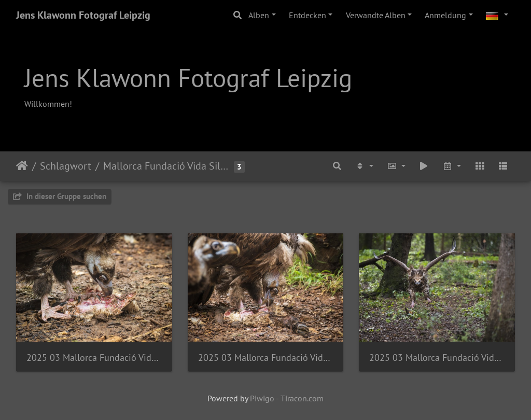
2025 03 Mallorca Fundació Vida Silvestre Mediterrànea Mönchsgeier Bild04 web (266, 358)
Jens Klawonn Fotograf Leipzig (83, 15)
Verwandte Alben (376, 15)
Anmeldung (445, 15)
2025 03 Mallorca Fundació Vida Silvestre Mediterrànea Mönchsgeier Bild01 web (437, 358)
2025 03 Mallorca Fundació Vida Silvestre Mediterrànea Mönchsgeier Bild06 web (94, 358)
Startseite (22, 166)
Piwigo (262, 398)
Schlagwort (66, 166)
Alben (259, 15)
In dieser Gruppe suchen (60, 196)
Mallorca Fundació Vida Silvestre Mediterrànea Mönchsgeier (167, 166)
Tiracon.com (302, 398)
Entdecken (308, 15)
